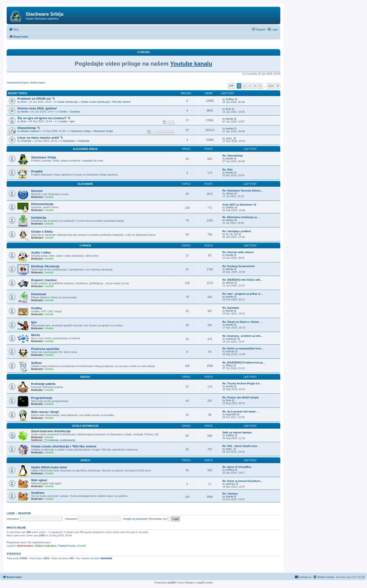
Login (11, 513)
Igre (72, 121)
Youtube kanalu (191, 64)
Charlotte (26, 141)
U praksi (62, 121)
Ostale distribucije (68, 102)
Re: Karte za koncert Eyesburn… (243, 481)
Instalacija (83, 141)
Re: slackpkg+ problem (237, 231)
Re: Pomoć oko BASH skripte (241, 397)
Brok (24, 102)
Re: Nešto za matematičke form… (243, 348)
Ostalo (63, 112)
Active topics (38, 83)
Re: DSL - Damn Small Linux (240, 446)
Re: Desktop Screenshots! (239, 266)
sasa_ (229, 138)
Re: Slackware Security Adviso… (243, 191)
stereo (230, 193)
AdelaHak (106, 558)
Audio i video (41, 252)
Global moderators (46, 546)
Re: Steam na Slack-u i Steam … (242, 322)
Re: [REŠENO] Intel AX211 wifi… (242, 280)
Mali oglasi (39, 480)
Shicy (229, 365)
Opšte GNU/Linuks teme (49, 467)
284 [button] (271, 86)
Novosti (37, 191)
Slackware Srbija (81, 131)
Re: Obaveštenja (233, 156)
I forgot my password (135, 519)
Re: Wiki (227, 170)
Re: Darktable (231, 308)
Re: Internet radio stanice (238, 252)
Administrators (25, 546)
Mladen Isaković (30, 131)
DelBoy (230, 99)
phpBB (171, 583)
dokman (231, 484)
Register (25, 513)
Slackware (69, 141)
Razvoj (85, 377)
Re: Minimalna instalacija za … (241, 217)
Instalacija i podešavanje (60, 440)
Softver (36, 363)
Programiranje (42, 398)
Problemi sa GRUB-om (34, 99)
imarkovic (231, 339)
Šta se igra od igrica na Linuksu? (42, 118)
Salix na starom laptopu (237, 432)
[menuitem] (14, 29)
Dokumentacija (42, 204)
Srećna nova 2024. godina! (37, 108)
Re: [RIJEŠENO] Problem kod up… (244, 363)
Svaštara (75, 112)
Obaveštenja (27, 128)
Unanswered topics (18, 83)
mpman (230, 351)
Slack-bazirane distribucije (51, 431)
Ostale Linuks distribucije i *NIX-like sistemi (106, 102)
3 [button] (250, 86)
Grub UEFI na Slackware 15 (239, 205)
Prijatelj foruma (67, 546)
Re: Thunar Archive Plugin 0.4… (242, 383)
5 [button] (260, 86)
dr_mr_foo (232, 234)
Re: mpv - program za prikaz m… (243, 294)
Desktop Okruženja (45, 266)
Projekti (37, 171)
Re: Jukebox (230, 494)
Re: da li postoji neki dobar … (241, 412)
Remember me (160, 519)
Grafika (36, 308)
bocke (25, 112)
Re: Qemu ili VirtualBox (237, 467)
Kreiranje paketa (43, 384)
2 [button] (244, 86)
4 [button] (255, 86)
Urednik (49, 197)
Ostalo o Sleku (42, 232)
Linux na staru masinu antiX (38, 138)
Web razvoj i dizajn (45, 412)
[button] (231, 86)
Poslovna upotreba (45, 349)
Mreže (36, 335)
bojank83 (231, 414)
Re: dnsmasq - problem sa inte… (243, 336)
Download (39, 294)
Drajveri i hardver (44, 280)
